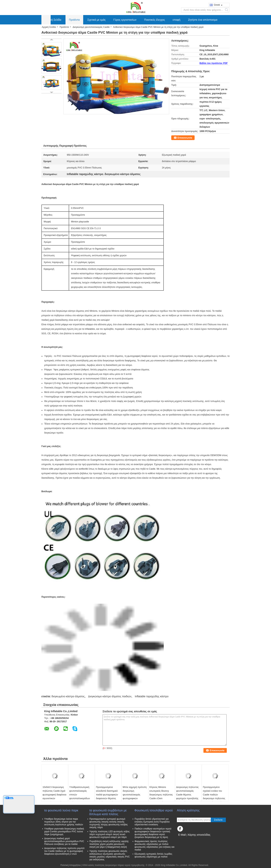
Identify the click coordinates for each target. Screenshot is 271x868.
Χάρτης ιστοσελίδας (199, 835)
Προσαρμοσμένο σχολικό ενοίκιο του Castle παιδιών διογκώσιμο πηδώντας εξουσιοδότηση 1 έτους (214, 795)
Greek (218, 5)
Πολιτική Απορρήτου (70, 865)
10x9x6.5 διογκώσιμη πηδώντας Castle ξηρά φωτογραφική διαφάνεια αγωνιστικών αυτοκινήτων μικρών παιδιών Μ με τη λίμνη (54, 797)
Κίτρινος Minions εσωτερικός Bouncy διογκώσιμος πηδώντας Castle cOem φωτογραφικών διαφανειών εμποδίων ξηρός (161, 798)
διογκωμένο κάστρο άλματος (68, 696)
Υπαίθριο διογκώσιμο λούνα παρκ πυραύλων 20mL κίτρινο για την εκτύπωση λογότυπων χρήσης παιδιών (64, 822)
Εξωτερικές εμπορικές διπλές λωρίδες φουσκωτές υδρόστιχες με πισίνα (153, 855)
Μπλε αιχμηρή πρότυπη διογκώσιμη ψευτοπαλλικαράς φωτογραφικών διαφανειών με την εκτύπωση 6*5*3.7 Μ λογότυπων (135, 798)
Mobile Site (184, 839)
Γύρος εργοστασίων (125, 20)
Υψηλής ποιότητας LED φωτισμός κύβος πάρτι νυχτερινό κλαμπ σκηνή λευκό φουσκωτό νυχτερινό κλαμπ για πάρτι (110, 834)
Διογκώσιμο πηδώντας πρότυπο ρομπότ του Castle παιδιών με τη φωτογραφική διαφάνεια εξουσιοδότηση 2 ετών (64, 851)
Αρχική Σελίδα (53, 20)
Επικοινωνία (185, 138)
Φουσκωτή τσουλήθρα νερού (154, 810)
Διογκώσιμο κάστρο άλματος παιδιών (110, 696)
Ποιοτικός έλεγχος (155, 20)
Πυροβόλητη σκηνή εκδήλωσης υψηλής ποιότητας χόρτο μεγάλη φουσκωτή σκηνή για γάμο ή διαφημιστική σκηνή (109, 844)
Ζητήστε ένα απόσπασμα (203, 20)
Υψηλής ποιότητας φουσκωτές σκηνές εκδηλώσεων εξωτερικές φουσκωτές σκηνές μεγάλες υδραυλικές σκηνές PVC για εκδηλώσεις (110, 855)
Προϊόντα (74, 20)
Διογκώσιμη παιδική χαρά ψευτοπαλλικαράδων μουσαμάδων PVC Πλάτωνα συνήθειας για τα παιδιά (64, 841)
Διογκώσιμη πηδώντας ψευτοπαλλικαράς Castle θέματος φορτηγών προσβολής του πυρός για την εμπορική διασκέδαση (187, 797)
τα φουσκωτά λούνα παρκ (61, 810)
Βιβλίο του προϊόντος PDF (214, 63)
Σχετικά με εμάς (97, 20)
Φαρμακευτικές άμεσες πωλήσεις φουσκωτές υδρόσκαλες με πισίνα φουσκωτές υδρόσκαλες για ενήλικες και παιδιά (155, 846)
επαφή (177, 20)
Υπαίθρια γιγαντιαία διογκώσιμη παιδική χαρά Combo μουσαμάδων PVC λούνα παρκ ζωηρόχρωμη (64, 832)
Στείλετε (218, 820)
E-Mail (182, 835)
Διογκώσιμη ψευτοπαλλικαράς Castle (91, 27)
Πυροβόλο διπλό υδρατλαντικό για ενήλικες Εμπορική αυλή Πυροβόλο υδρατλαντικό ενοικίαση (152, 822)
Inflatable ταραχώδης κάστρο (152, 696)
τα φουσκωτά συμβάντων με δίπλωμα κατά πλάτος (108, 812)
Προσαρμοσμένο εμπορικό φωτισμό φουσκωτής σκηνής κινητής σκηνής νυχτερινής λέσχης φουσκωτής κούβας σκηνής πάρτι (109, 823)
